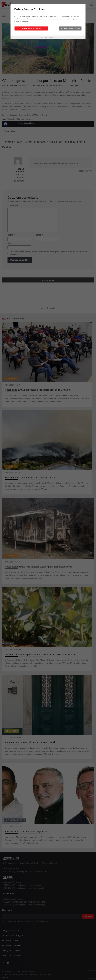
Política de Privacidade (48, 37)
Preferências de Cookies (70, 28)
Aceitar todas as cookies (31, 28)
